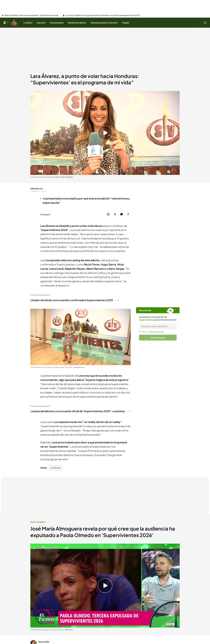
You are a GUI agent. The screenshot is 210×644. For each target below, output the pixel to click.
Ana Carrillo (44, 642)
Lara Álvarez (55, 468)
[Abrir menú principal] (205, 23)
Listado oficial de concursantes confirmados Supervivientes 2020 (75, 300)
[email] (158, 327)
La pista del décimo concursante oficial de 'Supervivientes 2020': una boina (80, 411)
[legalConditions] (140, 331)
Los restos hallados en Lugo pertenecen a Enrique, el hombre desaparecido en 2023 (103, 15)
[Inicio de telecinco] (5, 23)
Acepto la (152, 331)
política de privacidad (156, 331)
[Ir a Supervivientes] (14, 23)
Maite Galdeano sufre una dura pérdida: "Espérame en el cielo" (32, 15)
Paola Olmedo (38, 522)
